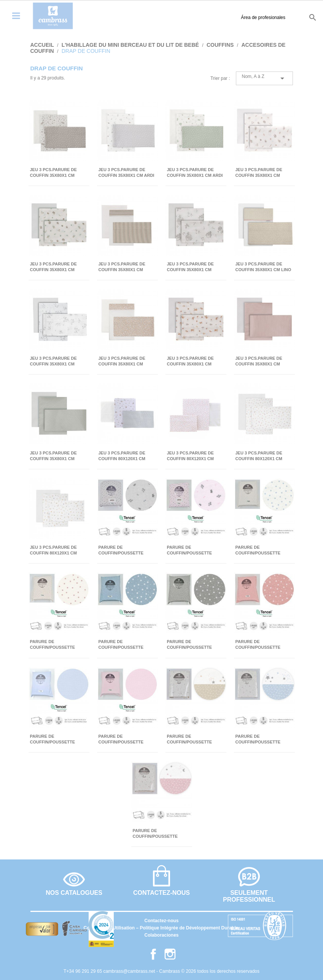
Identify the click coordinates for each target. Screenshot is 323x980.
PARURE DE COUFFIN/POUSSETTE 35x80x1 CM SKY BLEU (259, 739)
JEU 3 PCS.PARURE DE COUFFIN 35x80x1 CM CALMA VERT (53, 267)
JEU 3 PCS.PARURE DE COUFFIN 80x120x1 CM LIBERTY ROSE (190, 456)
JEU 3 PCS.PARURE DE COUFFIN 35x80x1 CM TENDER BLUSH (259, 361)
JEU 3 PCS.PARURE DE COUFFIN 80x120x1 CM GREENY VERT (122, 456)
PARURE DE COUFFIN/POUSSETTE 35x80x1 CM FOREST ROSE (263, 645)
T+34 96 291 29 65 (83, 971)
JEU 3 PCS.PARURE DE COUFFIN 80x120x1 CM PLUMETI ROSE (259, 456)
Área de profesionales (218, 17)
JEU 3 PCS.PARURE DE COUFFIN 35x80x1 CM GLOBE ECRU (190, 267)
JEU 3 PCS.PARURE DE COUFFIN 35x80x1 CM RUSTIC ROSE (122, 361)
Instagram (170, 954)
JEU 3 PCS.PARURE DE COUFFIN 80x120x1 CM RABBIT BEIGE (53, 550)
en (273, 17)
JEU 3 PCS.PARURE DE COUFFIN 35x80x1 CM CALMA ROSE (259, 173)
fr (286, 17)
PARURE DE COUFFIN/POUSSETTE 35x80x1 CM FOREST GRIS (194, 645)
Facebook (153, 954)
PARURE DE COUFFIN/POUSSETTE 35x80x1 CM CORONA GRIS (126, 550)
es (260, 17)
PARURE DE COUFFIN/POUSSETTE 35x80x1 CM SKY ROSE (157, 834)
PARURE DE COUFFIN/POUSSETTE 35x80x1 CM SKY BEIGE (191, 739)
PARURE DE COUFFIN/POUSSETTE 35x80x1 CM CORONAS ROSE (191, 550)
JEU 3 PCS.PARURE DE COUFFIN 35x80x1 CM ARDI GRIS (126, 173)
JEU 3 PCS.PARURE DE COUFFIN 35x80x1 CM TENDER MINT (53, 456)
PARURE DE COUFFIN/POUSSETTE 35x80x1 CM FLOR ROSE (55, 645)
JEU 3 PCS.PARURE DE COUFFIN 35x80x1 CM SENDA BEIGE (190, 361)
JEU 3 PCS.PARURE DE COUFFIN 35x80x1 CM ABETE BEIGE (53, 173)
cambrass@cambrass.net (130, 971)
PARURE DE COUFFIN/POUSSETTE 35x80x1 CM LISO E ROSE (125, 739)
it (298, 17)
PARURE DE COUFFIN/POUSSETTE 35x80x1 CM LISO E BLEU (56, 739)
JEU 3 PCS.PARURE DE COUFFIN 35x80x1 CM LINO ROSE (263, 267)
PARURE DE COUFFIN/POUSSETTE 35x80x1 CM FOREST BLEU (126, 645)
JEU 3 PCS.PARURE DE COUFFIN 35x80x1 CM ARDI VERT (195, 173)
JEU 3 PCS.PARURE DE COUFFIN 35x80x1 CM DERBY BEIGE (122, 267)
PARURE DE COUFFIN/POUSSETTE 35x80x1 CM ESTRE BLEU (262, 550)
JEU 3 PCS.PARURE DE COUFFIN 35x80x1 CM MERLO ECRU (53, 361)
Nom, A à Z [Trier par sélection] (264, 78)
